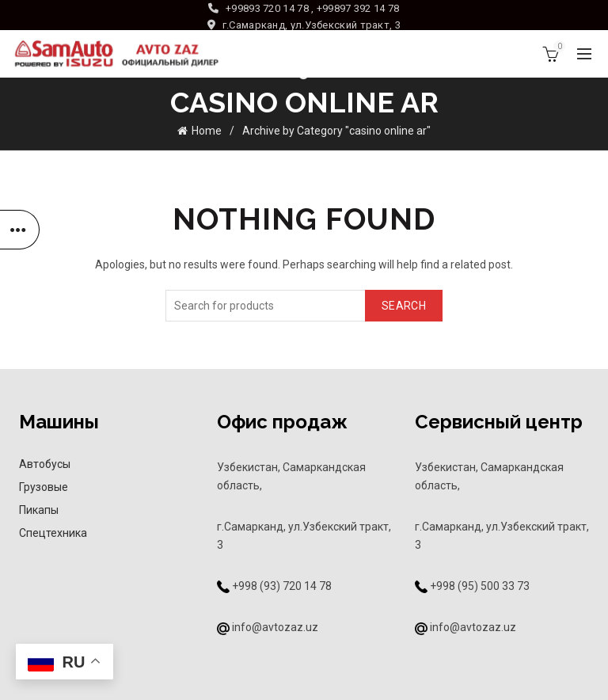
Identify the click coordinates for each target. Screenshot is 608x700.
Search (404, 306)
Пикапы (39, 510)
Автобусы (45, 464)
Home (207, 131)
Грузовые (44, 487)
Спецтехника (53, 533)
